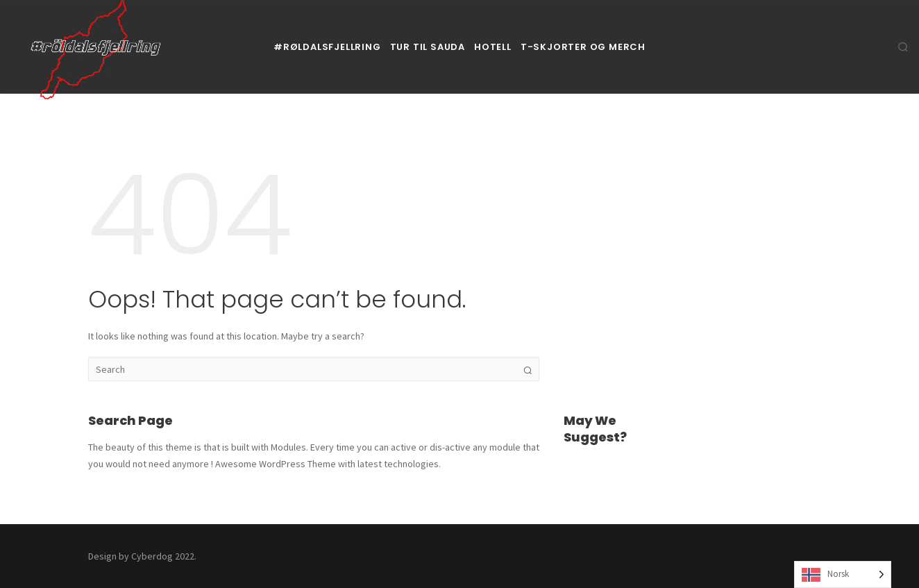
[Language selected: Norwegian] (843, 574)
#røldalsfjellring (327, 47)
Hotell (493, 47)
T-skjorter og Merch (583, 47)
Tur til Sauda (428, 47)
